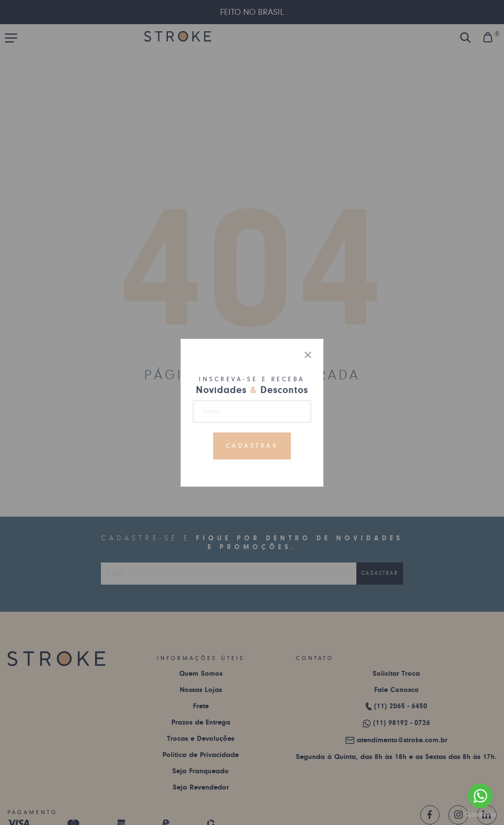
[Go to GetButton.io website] (480, 815)
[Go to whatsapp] (480, 796)
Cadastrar (252, 446)
